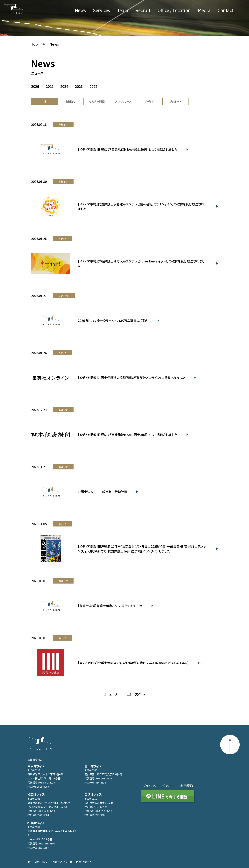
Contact (226, 11)
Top (34, 44)
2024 (64, 87)
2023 (79, 87)
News (80, 11)
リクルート (176, 101)
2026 (35, 87)
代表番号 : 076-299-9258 (98, 811)
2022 (93, 87)
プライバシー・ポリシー (158, 786)
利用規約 (187, 786)
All (44, 101)
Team (123, 11)
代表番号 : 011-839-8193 (41, 843)
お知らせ (71, 101)
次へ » (140, 694)
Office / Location (174, 11)
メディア (149, 101)
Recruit (143, 11)
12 (129, 694)
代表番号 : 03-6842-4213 (41, 782)
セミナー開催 (97, 101)
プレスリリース (123, 101)
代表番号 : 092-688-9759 (41, 811)
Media (204, 11)
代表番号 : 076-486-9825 (98, 778)
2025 (50, 87)
